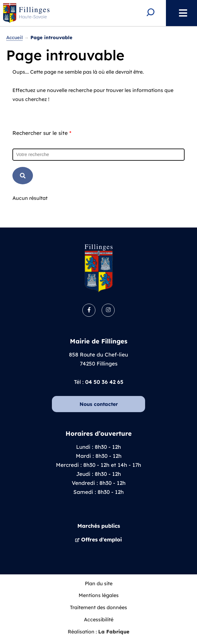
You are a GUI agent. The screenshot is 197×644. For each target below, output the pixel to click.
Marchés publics (99, 526)
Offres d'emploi (101, 539)
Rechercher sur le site (42, 133)
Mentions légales (99, 595)
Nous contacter (99, 404)
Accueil (14, 37)
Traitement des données (98, 607)
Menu (180, 13)
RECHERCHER (23, 176)
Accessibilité (99, 619)
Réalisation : (98, 632)
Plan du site (99, 583)
